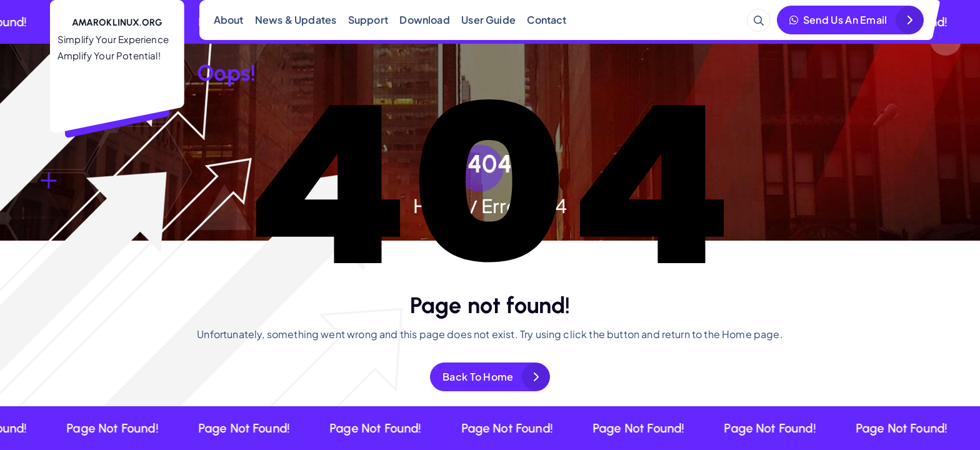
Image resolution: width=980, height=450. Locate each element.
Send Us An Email (838, 20)
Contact (547, 20)
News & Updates (296, 20)
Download (424, 20)
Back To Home (478, 377)
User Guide (488, 20)
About (229, 20)
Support (368, 20)
